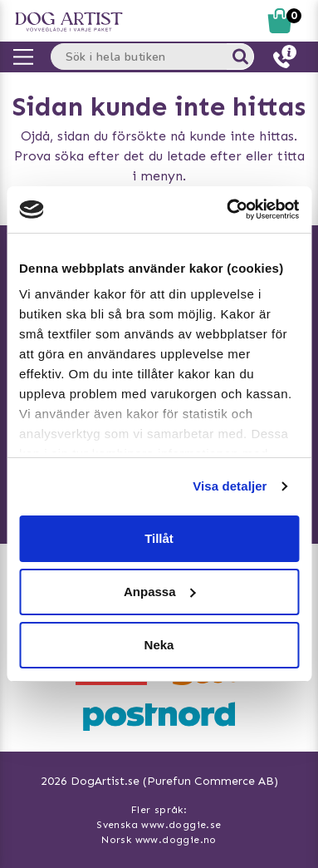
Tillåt (159, 538)
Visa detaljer (230, 486)
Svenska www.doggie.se (159, 825)
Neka (159, 645)
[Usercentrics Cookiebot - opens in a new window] (227, 210)
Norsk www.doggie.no (159, 840)
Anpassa (160, 592)
